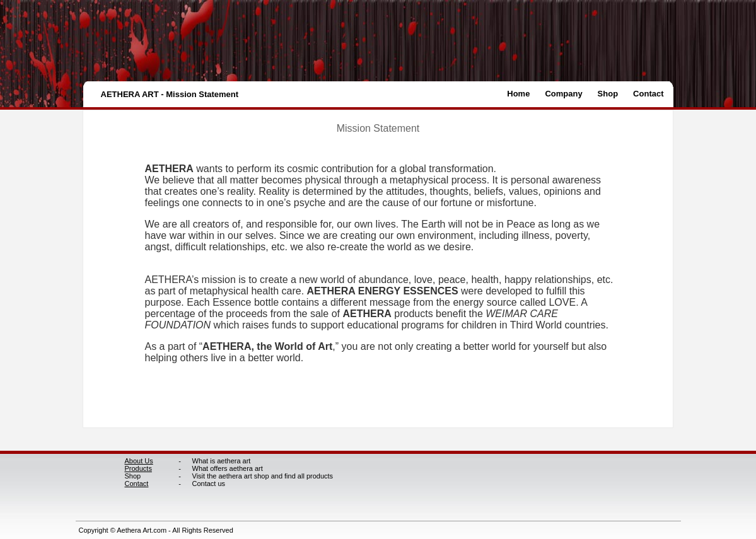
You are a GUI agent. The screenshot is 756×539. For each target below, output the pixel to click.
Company (563, 94)
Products (138, 468)
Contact (648, 94)
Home (518, 94)
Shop (608, 94)
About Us (139, 461)
